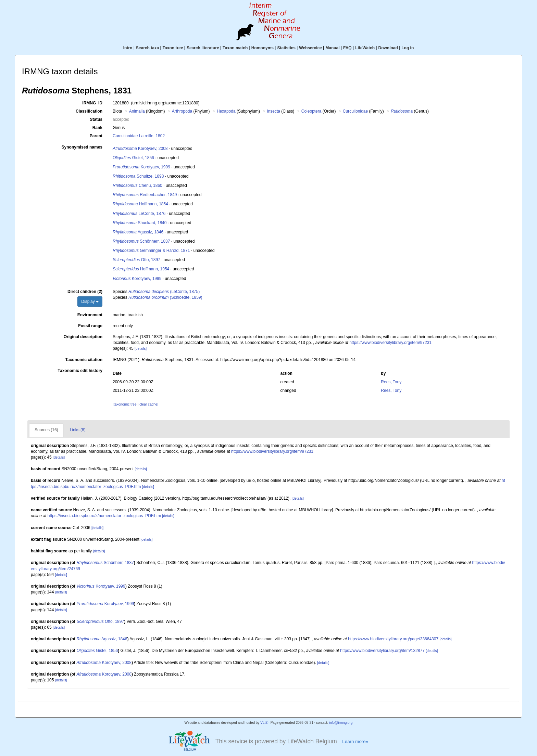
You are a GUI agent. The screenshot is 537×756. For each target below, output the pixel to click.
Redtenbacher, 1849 (145, 195)
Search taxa (147, 48)
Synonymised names (82, 147)
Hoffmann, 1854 (140, 204)
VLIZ (264, 723)
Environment (90, 315)
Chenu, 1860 (138, 185)
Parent (96, 136)
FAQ (347, 48)
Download (388, 48)
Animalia (137, 111)
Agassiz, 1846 (138, 232)
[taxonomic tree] (125, 404)
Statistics (286, 48)
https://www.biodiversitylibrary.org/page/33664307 (393, 639)
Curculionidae (355, 111)
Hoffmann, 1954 (141, 269)
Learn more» (355, 741)
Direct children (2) (85, 292)
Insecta (273, 111)
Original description (83, 337)
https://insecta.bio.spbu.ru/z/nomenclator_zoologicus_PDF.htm (104, 516)
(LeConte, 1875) (164, 292)
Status (96, 119)
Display (90, 302)
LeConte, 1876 (139, 214)
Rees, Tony (391, 382)
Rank (97, 128)
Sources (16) (46, 430)
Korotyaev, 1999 (141, 167)
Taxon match (235, 48)
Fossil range (90, 326)
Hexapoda (226, 111)
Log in (408, 48)
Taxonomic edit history (80, 371)
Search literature (203, 48)
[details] (141, 349)
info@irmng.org (341, 723)
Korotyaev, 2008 (140, 149)
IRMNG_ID (92, 103)
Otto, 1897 (136, 260)
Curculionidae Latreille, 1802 (139, 136)
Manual (332, 48)
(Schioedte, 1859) (165, 297)
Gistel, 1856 (133, 158)
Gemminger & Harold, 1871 (151, 251)
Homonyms (263, 48)
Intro (128, 48)
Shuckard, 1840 (140, 223)
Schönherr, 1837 (141, 241)
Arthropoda (182, 111)
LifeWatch (365, 48)
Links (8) (78, 430)
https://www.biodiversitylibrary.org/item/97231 (390, 343)
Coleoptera (311, 111)
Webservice (310, 48)
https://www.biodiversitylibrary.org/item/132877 (382, 651)
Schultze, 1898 (138, 176)
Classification (89, 111)
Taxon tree (173, 48)
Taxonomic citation (84, 360)
